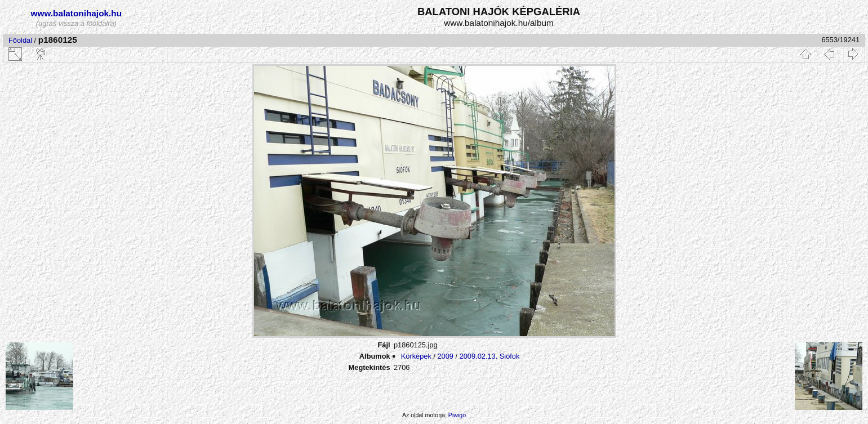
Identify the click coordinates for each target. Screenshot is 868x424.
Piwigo (457, 415)
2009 (446, 356)
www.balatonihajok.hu (77, 13)
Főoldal (20, 40)
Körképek (416, 356)
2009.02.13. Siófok (490, 356)
